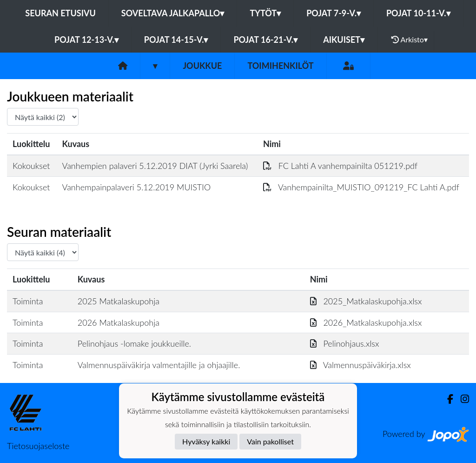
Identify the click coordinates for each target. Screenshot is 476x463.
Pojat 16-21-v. (265, 40)
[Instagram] (461, 399)
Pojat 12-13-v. (86, 40)
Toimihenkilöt (280, 66)
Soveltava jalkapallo (173, 13)
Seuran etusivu (60, 13)
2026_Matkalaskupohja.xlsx (366, 322)
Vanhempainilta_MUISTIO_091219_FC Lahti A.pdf (361, 187)
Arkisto (410, 40)
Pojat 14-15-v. (176, 40)
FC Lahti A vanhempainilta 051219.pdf (340, 166)
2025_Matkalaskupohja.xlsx (366, 301)
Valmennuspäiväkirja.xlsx (360, 365)
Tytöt (265, 13)
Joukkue (202, 66)
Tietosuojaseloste (38, 446)
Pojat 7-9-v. (334, 13)
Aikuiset (344, 40)
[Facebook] (446, 399)
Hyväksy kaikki (206, 441)
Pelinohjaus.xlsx (345, 343)
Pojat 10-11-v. (418, 13)
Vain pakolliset (270, 441)
